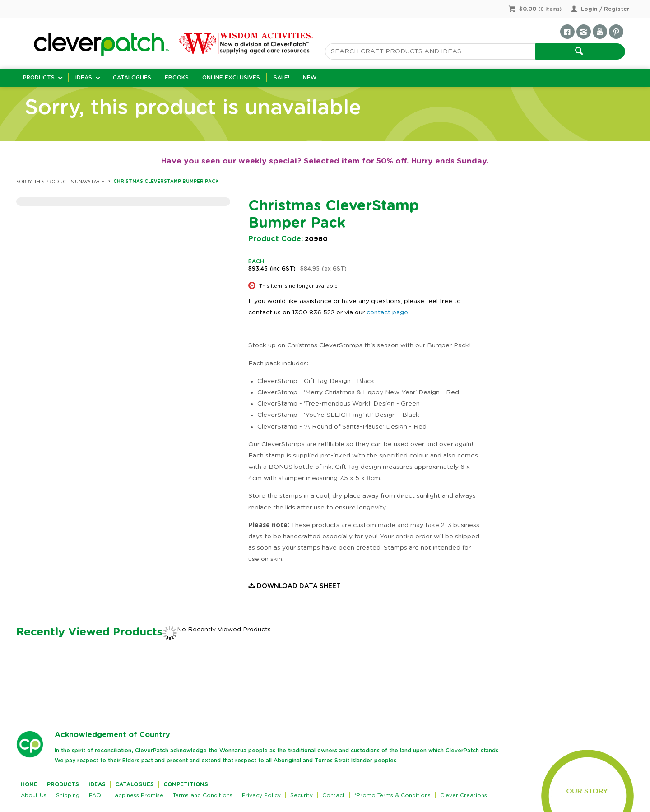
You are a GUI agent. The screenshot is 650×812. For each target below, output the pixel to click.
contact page (387, 313)
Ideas (84, 78)
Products (39, 78)
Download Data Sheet (299, 586)
